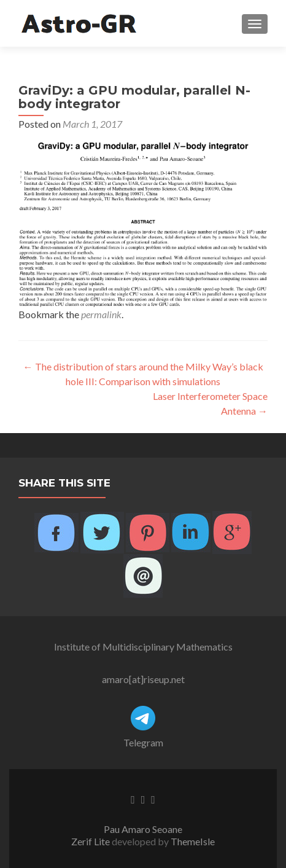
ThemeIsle (193, 841)
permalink (101, 314)
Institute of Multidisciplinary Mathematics (143, 647)
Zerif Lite (91, 841)
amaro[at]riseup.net (143, 679)
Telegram (143, 742)
